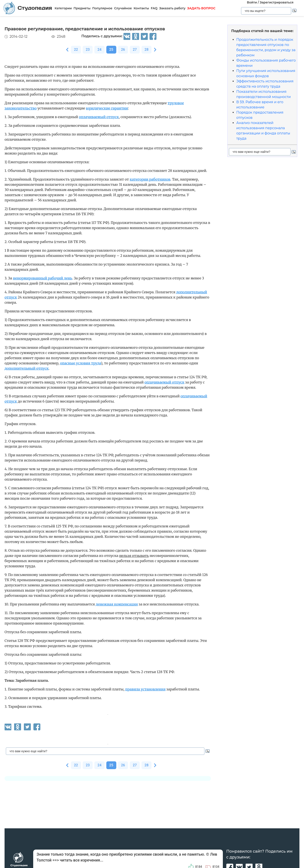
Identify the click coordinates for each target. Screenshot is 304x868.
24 (99, 50)
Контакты (141, 8)
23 (88, 50)
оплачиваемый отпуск (99, 117)
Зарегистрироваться (277, 2)
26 (123, 50)
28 (146, 50)
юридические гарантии (107, 108)
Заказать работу (172, 8)
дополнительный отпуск (27, 368)
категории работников (150, 179)
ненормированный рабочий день (42, 278)
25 (111, 50)
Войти (252, 2)
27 (135, 50)
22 (76, 50)
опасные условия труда (81, 363)
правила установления (145, 689)
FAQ (154, 8)
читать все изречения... (82, 860)
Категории (63, 8)
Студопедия (28, 8)
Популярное (102, 8)
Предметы (82, 8)
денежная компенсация (117, 604)
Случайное (123, 8)
